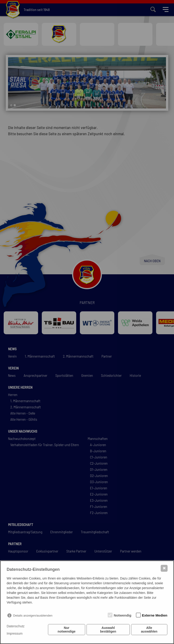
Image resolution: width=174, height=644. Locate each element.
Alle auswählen (149, 630)
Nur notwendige (67, 630)
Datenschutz (16, 626)
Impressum (15, 633)
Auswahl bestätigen (108, 630)
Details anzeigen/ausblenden (33, 616)
